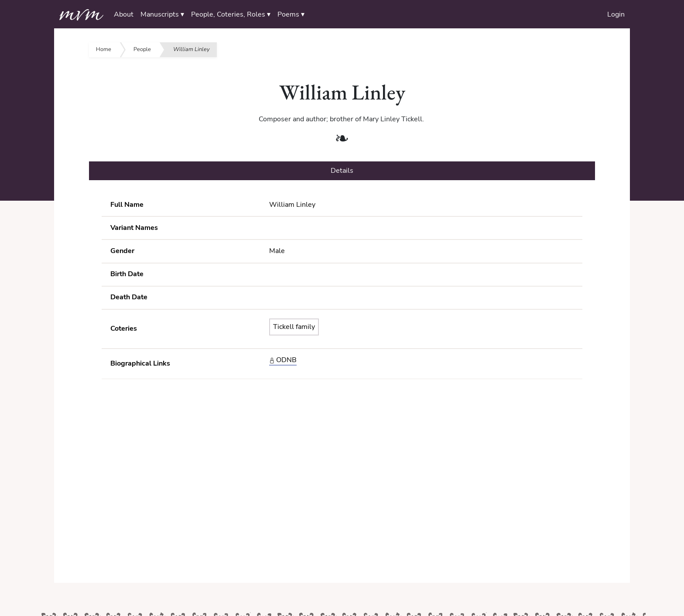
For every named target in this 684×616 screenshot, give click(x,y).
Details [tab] (342, 171)
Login (616, 14)
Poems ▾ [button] (291, 14)
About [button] (124, 14)
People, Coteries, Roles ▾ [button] (231, 14)
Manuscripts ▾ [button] (162, 14)
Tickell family (294, 327)
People (142, 49)
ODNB (283, 360)
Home (104, 49)
